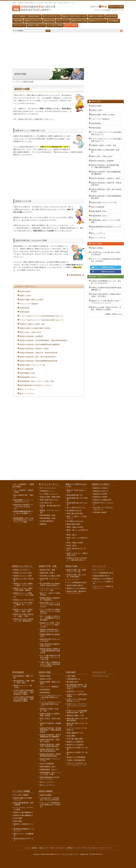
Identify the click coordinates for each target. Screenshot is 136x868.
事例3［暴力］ (72, 535)
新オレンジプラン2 (27, 393)
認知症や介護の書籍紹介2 (23, 815)
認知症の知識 (112, 16)
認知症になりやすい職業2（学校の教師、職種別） (23, 589)
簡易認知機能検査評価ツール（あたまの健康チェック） (24, 513)
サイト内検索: (18, 31)
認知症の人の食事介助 (75, 742)
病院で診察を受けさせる (49, 500)
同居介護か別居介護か (75, 513)
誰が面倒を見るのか (74, 511)
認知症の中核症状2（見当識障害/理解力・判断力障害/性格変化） (44, 340)
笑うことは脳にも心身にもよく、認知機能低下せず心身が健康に (50, 618)
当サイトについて (58, 848)
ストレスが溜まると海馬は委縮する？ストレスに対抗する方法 (50, 611)
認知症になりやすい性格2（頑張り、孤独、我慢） (23, 610)
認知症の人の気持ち (96, 16)
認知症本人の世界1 (100, 494)
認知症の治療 (49, 21)
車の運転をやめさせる (75, 521)
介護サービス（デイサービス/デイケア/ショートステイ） (77, 706)
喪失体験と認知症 (100, 512)
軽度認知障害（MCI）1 (28, 377)
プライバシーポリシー (91, 848)
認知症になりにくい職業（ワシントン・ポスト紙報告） (24, 595)
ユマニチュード (19, 25)
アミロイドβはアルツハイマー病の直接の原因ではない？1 (42, 316)
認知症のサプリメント (98, 21)
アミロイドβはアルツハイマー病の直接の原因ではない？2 (42, 320)
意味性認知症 (25, 312)
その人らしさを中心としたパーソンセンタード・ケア (77, 764)
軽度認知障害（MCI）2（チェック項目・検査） (38, 381)
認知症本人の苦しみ (101, 491)
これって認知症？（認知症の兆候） (27, 16)
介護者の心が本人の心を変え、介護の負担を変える (77, 559)
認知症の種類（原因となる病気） (32, 300)
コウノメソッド (63, 21)
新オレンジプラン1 (27, 389)
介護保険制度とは (73, 679)
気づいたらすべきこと (51, 16)
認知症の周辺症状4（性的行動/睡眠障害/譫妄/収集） (39, 361)
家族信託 (43, 524)
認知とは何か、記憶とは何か (31, 332)
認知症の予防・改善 (79, 21)
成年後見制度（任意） (48, 518)
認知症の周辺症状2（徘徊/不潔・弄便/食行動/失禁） (39, 353)
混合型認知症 (25, 308)
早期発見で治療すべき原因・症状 (32, 324)
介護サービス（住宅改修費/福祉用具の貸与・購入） (77, 712)
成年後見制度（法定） (48, 515)
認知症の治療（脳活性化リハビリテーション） (77, 592)
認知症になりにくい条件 (23, 576)
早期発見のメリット (48, 491)
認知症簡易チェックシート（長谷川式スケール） (24, 501)
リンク (78, 848)
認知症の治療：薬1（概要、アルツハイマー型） (77, 571)
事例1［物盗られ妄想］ (76, 527)
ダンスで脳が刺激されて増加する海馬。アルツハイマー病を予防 (50, 657)
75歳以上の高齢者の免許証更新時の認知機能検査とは (106, 289)
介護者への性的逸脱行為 (76, 760)
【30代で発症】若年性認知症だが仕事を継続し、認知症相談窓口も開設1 (24, 692)
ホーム (99, 10)
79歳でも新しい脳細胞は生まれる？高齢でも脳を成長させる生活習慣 (50, 664)
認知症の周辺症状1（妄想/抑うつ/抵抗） (35, 349)
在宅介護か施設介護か (75, 739)
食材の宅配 (18, 821)
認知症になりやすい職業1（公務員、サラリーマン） (24, 584)
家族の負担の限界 (73, 524)
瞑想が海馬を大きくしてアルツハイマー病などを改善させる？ (50, 605)
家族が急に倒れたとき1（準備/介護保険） (77, 719)
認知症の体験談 (71, 25)
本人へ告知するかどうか (76, 508)
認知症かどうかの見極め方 (77, 588)
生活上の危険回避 (26, 369)
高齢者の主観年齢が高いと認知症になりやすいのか (50, 631)
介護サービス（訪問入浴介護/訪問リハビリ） (77, 700)
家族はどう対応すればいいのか (74, 16)
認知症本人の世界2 (100, 497)
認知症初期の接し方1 (75, 495)
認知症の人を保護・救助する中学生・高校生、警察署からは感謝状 (106, 308)
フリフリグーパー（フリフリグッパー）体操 (50, 589)
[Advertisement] (68, 49)
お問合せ (108, 10)
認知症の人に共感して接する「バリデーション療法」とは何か (50, 625)
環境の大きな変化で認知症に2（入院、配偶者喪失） (24, 620)
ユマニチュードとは (101, 676)
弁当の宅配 (18, 818)
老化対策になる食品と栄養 (50, 576)
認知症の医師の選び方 (75, 585)
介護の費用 (71, 736)
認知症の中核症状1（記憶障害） (32, 336)
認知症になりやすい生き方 (24, 600)
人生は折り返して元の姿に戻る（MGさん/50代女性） (106, 253)
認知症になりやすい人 (33, 21)
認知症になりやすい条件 (23, 573)
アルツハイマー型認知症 (29, 304)
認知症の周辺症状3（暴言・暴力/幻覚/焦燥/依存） (39, 357)
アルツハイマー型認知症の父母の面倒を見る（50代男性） (106, 260)
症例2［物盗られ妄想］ (76, 543)
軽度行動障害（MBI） (28, 373)
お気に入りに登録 (116, 7)
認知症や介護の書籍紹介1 (23, 812)
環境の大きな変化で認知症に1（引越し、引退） (24, 615)
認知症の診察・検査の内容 (50, 497)
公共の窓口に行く (47, 503)
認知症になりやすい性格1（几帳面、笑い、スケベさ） (23, 605)
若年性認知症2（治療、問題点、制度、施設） (24, 682)
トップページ (17, 82)
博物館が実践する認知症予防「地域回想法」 (50, 599)
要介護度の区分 (73, 682)
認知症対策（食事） (48, 573)
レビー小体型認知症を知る (77, 582)
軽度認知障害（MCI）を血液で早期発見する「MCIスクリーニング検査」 (24, 520)
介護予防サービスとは (75, 691)
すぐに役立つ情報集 (55, 25)
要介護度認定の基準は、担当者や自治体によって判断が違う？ (77, 687)
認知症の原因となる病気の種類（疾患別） (36, 328)
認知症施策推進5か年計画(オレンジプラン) (36, 385)
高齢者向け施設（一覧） (76, 716)
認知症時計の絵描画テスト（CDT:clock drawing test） (24, 507)
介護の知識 (18, 21)
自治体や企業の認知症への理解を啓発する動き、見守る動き (106, 295)
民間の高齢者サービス (75, 733)
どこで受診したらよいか (49, 494)
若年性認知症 (114, 21)
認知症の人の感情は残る (102, 500)
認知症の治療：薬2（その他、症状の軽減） (76, 576)
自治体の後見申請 (47, 521)
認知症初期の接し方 (77, 275)
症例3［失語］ (72, 545)
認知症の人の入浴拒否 (75, 745)
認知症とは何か (26, 295)
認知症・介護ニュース (36, 25)
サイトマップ (119, 10)
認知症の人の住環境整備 (76, 757)
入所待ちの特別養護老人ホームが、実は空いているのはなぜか (106, 282)
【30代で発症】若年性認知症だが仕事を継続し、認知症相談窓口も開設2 (24, 699)
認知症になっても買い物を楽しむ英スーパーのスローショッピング (106, 302)
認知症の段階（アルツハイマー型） (33, 365)
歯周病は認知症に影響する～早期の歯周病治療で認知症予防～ (50, 651)
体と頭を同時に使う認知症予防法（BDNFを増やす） (50, 584)
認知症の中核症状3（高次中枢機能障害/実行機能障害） (40, 344)
